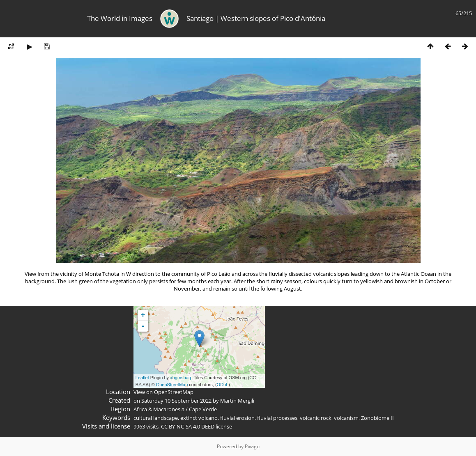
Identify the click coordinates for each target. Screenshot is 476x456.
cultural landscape (156, 418)
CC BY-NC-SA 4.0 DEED (188, 426)
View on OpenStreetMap (163, 392)
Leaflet (142, 378)
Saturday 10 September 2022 (176, 401)
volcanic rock (316, 418)
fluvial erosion (237, 418)
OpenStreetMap (172, 385)
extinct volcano (199, 418)
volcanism (346, 418)
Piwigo (252, 446)
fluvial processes (277, 418)
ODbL (223, 385)
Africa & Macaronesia (159, 409)
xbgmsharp (181, 378)
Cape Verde (203, 409)
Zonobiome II (377, 418)
